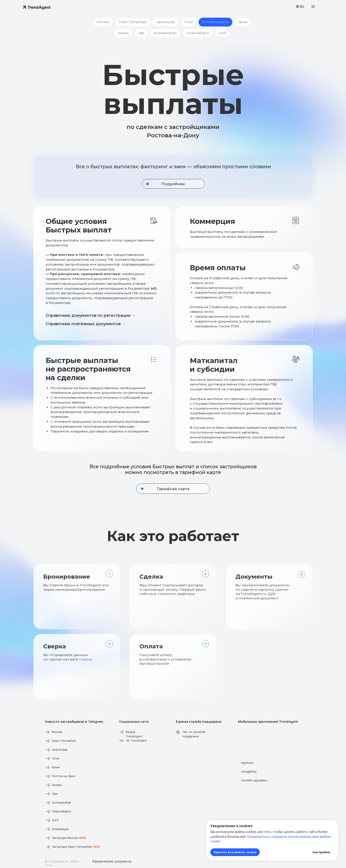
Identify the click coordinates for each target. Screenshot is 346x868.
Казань (121, 34)
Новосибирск (199, 34)
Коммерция (60, 831)
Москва (101, 22)
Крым (245, 22)
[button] (313, 7)
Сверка (86, 661)
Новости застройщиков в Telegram (74, 723)
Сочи (189, 22)
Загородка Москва (69, 840)
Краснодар (165, 22)
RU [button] (302, 7)
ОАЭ (224, 34)
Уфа (140, 34)
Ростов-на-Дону (217, 22)
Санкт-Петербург (132, 22)
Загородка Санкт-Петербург (76, 848)
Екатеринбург (165, 34)
